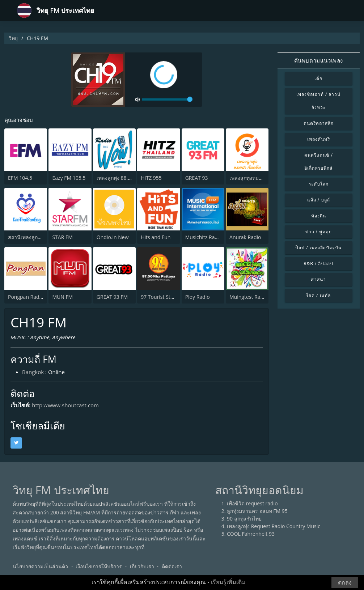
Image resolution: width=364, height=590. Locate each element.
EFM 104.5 (20, 178)
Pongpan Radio (26, 297)
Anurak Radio (245, 237)
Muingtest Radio (249, 297)
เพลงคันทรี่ (319, 139)
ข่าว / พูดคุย (319, 232)
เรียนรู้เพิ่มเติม (228, 582)
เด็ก (318, 78)
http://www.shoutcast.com (65, 405)
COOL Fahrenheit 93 (251, 534)
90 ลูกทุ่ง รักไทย (244, 519)
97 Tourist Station (162, 297)
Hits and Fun (156, 237)
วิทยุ (13, 38)
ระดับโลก (319, 184)
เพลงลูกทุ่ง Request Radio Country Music (274, 526)
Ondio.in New (113, 237)
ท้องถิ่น (319, 216)
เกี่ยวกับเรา (142, 566)
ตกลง (345, 583)
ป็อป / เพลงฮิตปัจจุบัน (318, 248)
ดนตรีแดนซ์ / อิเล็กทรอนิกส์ (319, 162)
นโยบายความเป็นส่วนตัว (40, 566)
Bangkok (33, 372)
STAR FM (62, 237)
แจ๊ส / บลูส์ (319, 200)
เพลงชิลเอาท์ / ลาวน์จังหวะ (318, 101)
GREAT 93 (197, 178)
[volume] (167, 100)
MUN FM (62, 297)
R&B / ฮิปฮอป (318, 264)
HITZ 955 (151, 178)
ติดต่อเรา (172, 566)
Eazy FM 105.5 (69, 178)
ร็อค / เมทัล (318, 295)
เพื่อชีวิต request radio (252, 503)
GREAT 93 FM (112, 297)
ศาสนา (318, 279)
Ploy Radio (198, 297)
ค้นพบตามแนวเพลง (319, 60)
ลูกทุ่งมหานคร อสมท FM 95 (257, 511)
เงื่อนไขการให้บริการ (99, 566)
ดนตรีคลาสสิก (319, 123)
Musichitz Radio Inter (210, 237)
